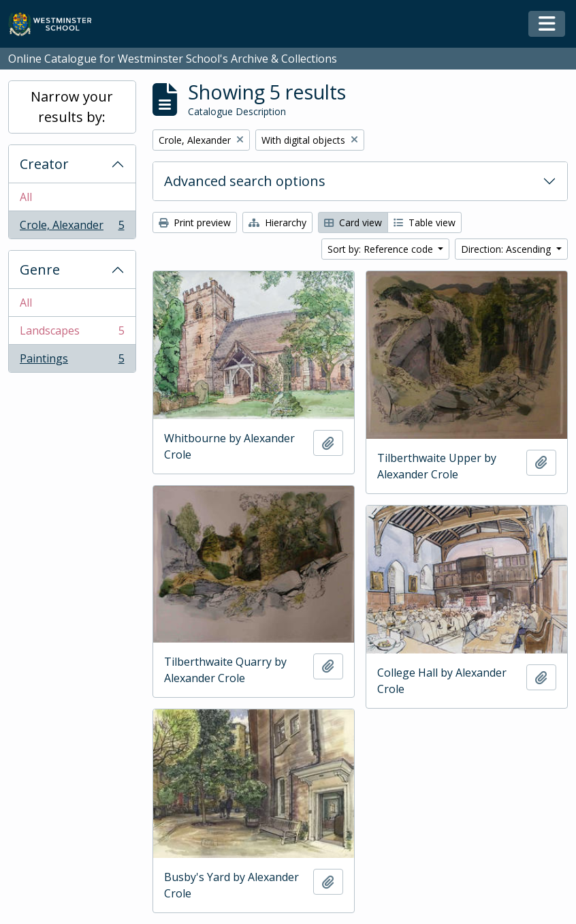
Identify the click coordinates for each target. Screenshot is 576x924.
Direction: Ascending (507, 249)
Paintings (72, 361)
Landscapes (72, 334)
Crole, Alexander (72, 228)
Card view (353, 222)
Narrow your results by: (72, 107)
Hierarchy (277, 222)
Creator (44, 164)
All (26, 197)
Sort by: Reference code (382, 249)
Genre (40, 269)
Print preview (195, 222)
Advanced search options (245, 181)
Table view (425, 222)
